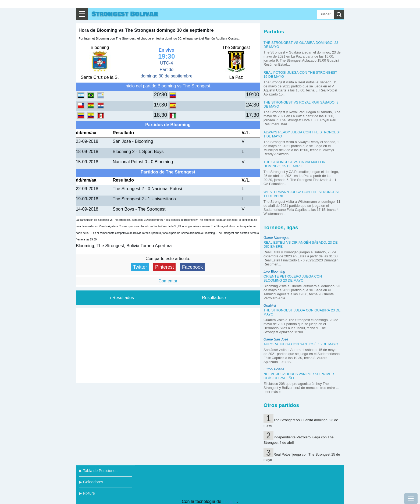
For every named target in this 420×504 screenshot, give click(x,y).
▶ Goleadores (91, 482)
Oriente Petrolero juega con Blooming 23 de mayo (293, 278)
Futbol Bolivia (274, 369)
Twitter (140, 267)
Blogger (230, 501)
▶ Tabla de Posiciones (98, 471)
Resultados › (214, 298)
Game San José (276, 339)
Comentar (168, 281)
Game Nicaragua (277, 238)
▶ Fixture (87, 493)
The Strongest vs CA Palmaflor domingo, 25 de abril (294, 164)
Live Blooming (274, 271)
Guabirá (270, 305)
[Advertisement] (168, 345)
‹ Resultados (122, 298)
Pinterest (164, 267)
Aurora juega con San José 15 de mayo (301, 344)
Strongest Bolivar (125, 14)
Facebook (192, 267)
